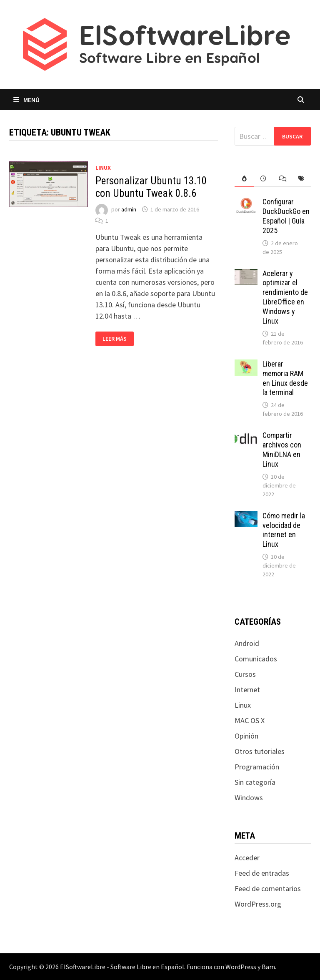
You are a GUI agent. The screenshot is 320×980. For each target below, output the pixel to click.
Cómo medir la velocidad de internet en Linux (284, 530)
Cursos (245, 674)
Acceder (247, 858)
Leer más (118, 339)
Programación (257, 767)
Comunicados (256, 659)
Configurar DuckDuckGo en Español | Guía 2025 (286, 216)
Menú (26, 100)
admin (129, 209)
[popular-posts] (244, 179)
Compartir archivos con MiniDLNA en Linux (282, 450)
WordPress (241, 967)
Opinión (246, 736)
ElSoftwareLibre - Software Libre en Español (122, 967)
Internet (247, 690)
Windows (249, 798)
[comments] (282, 179)
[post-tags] (301, 179)
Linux (103, 168)
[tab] (244, 179)
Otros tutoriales (260, 751)
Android (247, 643)
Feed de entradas (262, 873)
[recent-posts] (263, 179)
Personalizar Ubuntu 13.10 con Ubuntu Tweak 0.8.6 (151, 187)
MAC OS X (250, 720)
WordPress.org (258, 904)
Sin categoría (255, 782)
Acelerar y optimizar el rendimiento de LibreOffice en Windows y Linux (285, 297)
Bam (268, 967)
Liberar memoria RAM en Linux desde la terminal (285, 378)
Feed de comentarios (268, 888)
